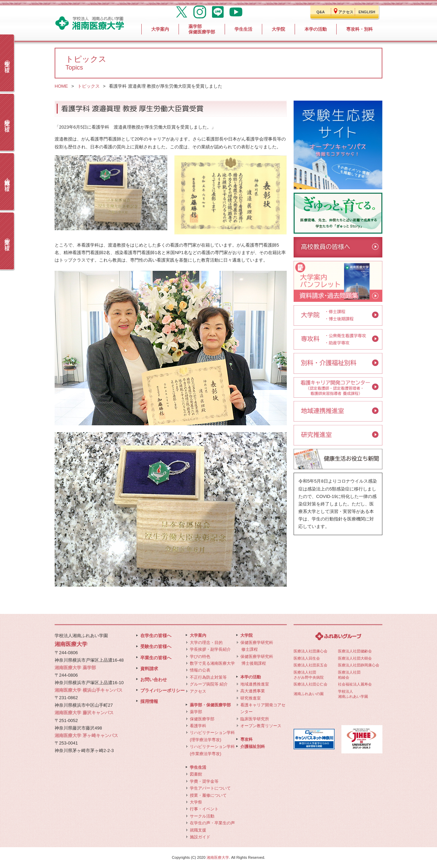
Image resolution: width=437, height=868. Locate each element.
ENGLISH (367, 12)
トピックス (89, 86)
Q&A (321, 12)
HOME (61, 86)
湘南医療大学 (218, 857)
